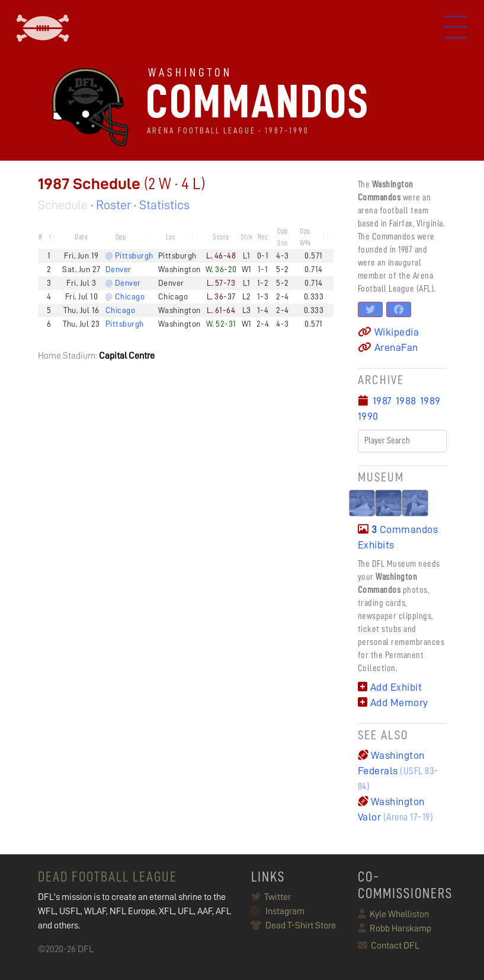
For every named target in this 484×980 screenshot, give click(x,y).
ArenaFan (388, 347)
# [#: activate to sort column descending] (41, 237)
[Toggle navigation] (456, 28)
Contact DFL (389, 946)
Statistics (164, 205)
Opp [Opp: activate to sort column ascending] (121, 237)
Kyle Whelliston (393, 914)
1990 (368, 416)
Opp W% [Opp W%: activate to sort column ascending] (305, 237)
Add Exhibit (390, 687)
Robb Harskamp (395, 928)
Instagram (278, 911)
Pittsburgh (125, 324)
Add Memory (393, 703)
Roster (113, 205)
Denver (118, 269)
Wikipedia (389, 332)
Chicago (121, 310)
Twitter (271, 897)
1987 (382, 401)
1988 (406, 401)
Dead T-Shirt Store (294, 925)
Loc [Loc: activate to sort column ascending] (171, 237)
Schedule (63, 205)
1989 (430, 401)
